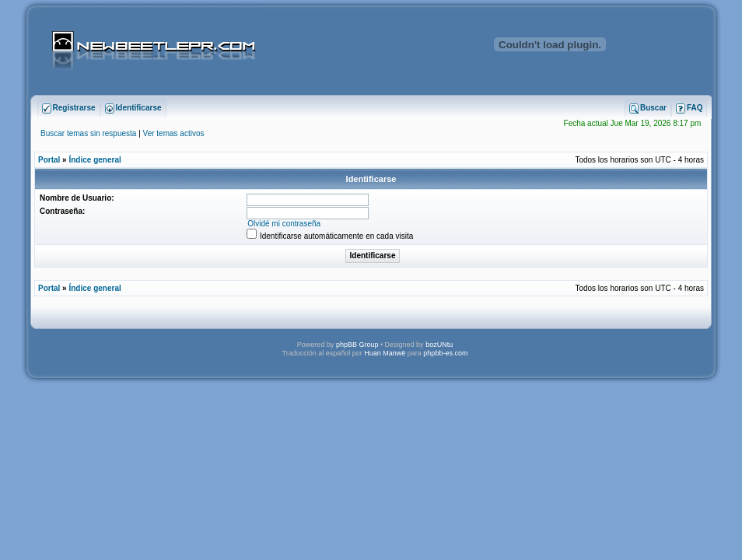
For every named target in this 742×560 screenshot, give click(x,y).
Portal (49, 160)
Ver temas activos (174, 133)
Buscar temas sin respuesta (88, 133)
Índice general (94, 160)
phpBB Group (357, 345)
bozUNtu (439, 345)
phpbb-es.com (445, 353)
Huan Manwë (385, 353)
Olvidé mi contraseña (284, 224)
